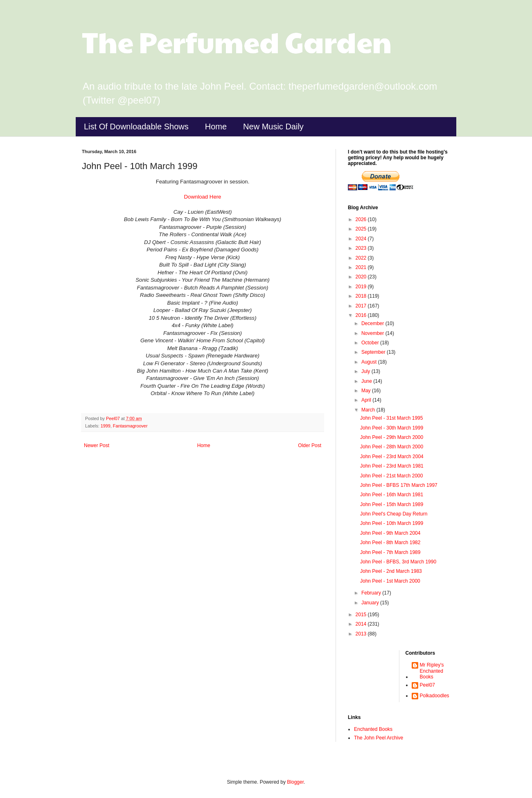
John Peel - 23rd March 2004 (392, 457)
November (373, 333)
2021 (362, 267)
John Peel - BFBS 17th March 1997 (399, 485)
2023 (362, 248)
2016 (362, 315)
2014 (362, 624)
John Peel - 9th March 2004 (390, 533)
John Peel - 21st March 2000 (391, 476)
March (369, 410)
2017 (362, 306)
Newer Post (97, 445)
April (367, 400)
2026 (362, 219)
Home (216, 127)
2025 (362, 229)
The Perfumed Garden (237, 41)
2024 (362, 239)
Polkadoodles (435, 696)
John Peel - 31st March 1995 (391, 418)
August (370, 362)
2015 (362, 615)
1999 (106, 426)
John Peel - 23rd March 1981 (392, 466)
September (374, 352)
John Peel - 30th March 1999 (392, 428)
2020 (362, 277)
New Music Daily (273, 127)
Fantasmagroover (130, 426)
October (371, 343)
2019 (362, 287)
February (372, 593)
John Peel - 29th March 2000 (392, 437)
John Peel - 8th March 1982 (390, 543)
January (371, 603)
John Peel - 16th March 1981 (392, 495)
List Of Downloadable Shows (136, 127)
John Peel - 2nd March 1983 (391, 571)
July (366, 371)
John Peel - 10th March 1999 (392, 523)
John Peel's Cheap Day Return (394, 514)
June (367, 381)
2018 (362, 296)
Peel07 (427, 685)
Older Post (310, 445)
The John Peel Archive (379, 738)
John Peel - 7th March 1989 (390, 552)
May (367, 391)
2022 (362, 258)
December (373, 323)
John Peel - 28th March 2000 (392, 447)
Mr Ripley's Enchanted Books (432, 671)
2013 (362, 634)
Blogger (295, 782)
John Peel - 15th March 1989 (392, 504)
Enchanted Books (373, 729)
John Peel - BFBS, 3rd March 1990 (398, 562)
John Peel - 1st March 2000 (390, 581)
